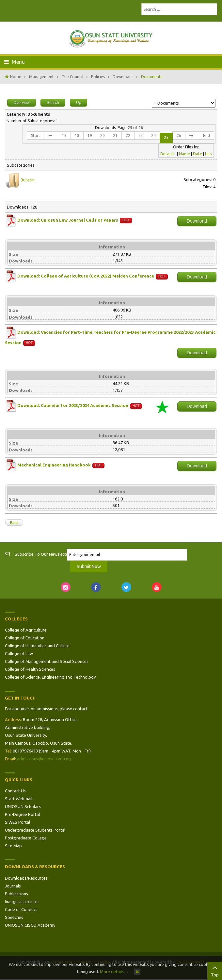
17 (64, 135)
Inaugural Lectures (22, 902)
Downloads (123, 77)
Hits (208, 154)
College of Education (25, 638)
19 (90, 135)
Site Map (13, 846)
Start (36, 135)
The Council (72, 77)
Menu (15, 62)
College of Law (19, 653)
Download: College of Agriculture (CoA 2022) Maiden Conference (86, 276)
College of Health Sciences (30, 669)
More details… (114, 972)
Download (197, 221)
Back (14, 523)
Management (41, 77)
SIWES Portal (17, 822)
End (206, 135)
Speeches (14, 917)
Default (167, 154)
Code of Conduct (21, 909)
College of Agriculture (26, 630)
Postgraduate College (26, 838)
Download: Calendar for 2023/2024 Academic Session (73, 406)
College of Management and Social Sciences (47, 661)
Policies (98, 77)
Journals (13, 886)
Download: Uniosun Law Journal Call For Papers (68, 220)
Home (16, 77)
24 (153, 135)
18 (77, 135)
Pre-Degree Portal (22, 814)
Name (184, 154)
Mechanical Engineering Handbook (54, 465)
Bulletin (28, 180)
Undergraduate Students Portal (35, 830)
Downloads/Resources (26, 878)
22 (128, 135)
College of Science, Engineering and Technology (50, 677)
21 (115, 135)
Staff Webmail (19, 799)
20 (103, 135)
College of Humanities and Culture (37, 646)
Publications (16, 894)
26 (179, 135)
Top (215, 970)
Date (198, 154)
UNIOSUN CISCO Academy (30, 925)
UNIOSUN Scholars (23, 806)
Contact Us (15, 791)
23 (141, 135)
